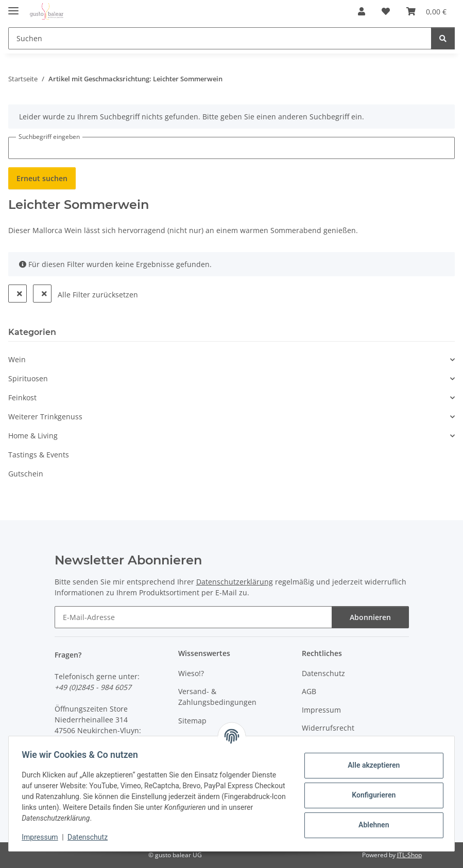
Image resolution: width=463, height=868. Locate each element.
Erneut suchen (42, 178)
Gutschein (26, 474)
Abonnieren (370, 617)
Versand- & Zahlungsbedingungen (217, 697)
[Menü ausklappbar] (13, 6)
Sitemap (192, 721)
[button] (362, 11)
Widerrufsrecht (328, 728)
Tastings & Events (39, 455)
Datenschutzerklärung (235, 582)
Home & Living (33, 436)
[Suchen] (443, 38)
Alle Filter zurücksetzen (98, 295)
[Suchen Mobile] (220, 38)
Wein (17, 359)
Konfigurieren (370, 795)
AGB (309, 691)
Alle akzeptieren (370, 765)
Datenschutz (91, 837)
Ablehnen (370, 825)
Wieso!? (191, 673)
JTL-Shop (409, 855)
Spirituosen (28, 378)
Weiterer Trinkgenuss (45, 417)
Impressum (43, 837)
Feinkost (22, 397)
